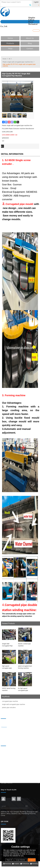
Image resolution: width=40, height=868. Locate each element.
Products (10, 43)
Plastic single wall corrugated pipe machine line (18, 62)
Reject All (9, 860)
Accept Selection (20, 860)
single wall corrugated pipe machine (14, 704)
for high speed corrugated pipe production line (23, 689)
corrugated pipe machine (10, 701)
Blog (30, 43)
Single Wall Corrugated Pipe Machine (7, 645)
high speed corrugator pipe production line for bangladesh (8, 667)
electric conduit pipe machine (24, 645)
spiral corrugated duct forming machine (25, 667)
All (9, 59)
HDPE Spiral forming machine (9, 689)
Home (10, 38)
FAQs (10, 49)
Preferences (25, 864)
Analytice (16, 864)
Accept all (32, 860)
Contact (30, 49)
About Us (30, 38)
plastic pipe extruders (9, 707)
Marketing (34, 864)
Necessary (7, 864)
